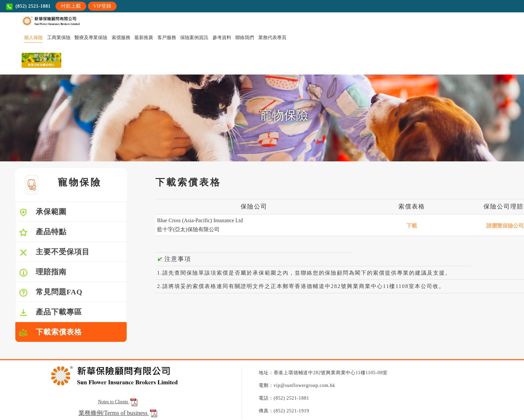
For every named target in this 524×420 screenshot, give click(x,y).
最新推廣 (144, 38)
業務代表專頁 (272, 38)
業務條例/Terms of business (114, 413)
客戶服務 (167, 38)
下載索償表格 (50, 333)
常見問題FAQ (51, 293)
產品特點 (43, 232)
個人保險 (33, 38)
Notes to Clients (118, 402)
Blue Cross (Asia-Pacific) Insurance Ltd (200, 220)
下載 (412, 226)
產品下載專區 (50, 313)
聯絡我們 (245, 38)
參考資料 (222, 38)
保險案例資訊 (194, 38)
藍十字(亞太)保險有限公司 (188, 229)
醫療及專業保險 (91, 38)
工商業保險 (59, 38)
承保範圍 (43, 212)
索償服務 (121, 38)
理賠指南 (43, 272)
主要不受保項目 (54, 252)
